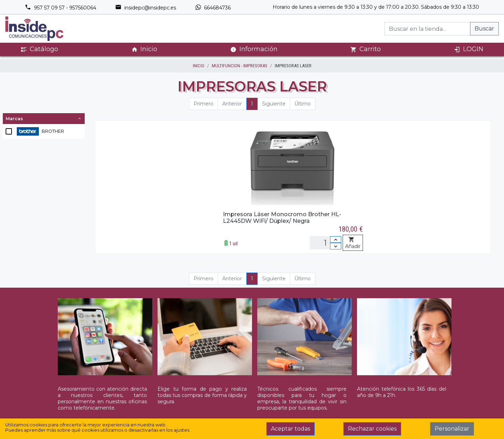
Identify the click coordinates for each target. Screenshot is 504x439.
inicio (199, 66)
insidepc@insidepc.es (146, 8)
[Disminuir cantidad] (336, 246)
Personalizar (452, 429)
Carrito (366, 49)
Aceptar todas (290, 429)
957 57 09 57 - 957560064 (61, 8)
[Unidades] (325, 243)
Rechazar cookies (372, 429)
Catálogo (39, 49)
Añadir (353, 243)
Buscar (484, 29)
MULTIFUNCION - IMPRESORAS (240, 66)
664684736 (213, 8)
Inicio (144, 49)
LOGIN (469, 49)
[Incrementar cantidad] (336, 239)
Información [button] (254, 49)
